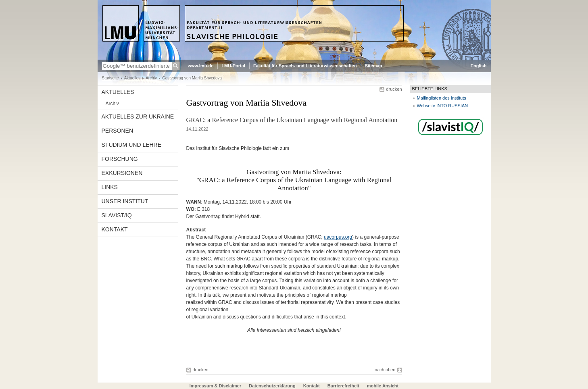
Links (110, 187)
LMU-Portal (233, 66)
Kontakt (115, 229)
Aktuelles (132, 78)
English (479, 66)
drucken (394, 89)
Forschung (120, 159)
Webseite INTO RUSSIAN (443, 106)
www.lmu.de (201, 66)
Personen (118, 131)
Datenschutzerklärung (272, 386)
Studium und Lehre (132, 145)
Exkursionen (122, 173)
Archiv (151, 78)
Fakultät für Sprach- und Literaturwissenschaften (305, 66)
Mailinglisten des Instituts (442, 98)
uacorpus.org (338, 237)
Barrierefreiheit (344, 386)
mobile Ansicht (383, 386)
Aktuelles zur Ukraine (138, 116)
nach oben (385, 370)
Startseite (111, 78)
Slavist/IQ (117, 215)
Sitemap (374, 66)
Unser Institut (125, 201)
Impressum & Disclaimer (215, 386)
